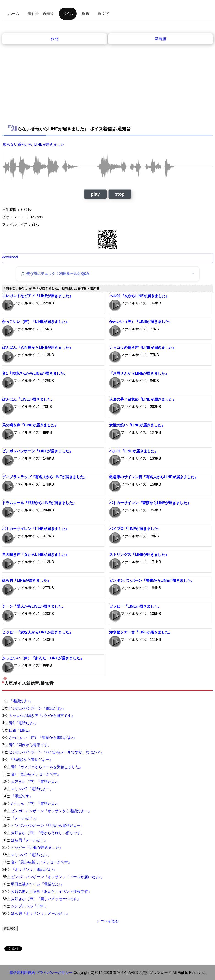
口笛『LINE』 (20, 730)
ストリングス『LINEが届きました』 (139, 555)
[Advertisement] (108, 79)
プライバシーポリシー (54, 973)
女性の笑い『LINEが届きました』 (137, 425)
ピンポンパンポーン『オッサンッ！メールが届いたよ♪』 (58, 877)
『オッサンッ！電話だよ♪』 (34, 869)
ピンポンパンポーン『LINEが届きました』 (37, 451)
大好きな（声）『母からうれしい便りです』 (48, 833)
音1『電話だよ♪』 (24, 723)
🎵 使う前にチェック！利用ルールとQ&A (55, 274)
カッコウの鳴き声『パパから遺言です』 (42, 716)
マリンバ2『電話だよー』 (32, 789)
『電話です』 (22, 796)
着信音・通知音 (41, 14)
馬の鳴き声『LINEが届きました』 (30, 425)
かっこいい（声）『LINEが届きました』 (35, 322)
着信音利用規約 (22, 973)
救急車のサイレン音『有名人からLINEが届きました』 (154, 477)
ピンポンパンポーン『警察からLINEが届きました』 (152, 580)
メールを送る (108, 921)
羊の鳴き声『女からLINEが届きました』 (35, 555)
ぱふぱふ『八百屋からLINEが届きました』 (37, 348)
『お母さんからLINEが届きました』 (139, 373)
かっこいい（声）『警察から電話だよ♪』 (43, 738)
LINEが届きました (49, 144)
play (95, 194)
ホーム (14, 14)
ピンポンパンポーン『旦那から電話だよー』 (48, 826)
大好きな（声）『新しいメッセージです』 (46, 899)
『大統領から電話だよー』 (31, 760)
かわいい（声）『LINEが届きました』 (141, 322)
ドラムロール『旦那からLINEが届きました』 (39, 503)
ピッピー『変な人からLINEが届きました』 (37, 632)
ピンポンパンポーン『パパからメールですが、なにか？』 (57, 752)
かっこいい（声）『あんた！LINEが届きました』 (43, 658)
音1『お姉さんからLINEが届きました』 (35, 373)
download (10, 257)
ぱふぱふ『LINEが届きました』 (28, 399)
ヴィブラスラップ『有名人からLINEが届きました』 (45, 477)
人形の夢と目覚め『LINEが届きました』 (143, 399)
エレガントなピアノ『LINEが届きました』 (37, 296)
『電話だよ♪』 (21, 701)
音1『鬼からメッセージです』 (36, 774)
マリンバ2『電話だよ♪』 (31, 855)
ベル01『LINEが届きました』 (134, 451)
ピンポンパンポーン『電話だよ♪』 (37, 708)
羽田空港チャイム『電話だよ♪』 (38, 884)
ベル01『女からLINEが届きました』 (139, 296)
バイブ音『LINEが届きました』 (135, 529)
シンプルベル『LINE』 (30, 906)
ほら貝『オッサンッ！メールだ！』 (40, 913)
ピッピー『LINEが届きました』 (135, 606)
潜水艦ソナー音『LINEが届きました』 (141, 632)
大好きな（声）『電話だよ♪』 (36, 782)
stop (120, 194)
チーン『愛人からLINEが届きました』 (34, 606)
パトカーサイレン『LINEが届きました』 (35, 529)
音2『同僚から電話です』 (30, 745)
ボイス (68, 14)
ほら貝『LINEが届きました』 (26, 580)
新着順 (161, 39)
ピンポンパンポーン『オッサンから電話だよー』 (51, 811)
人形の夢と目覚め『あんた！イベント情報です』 (51, 891)
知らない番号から (18, 144)
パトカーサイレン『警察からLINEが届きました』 (150, 503)
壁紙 (86, 14)
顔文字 (103, 14)
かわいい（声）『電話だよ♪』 (36, 804)
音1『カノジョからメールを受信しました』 (47, 767)
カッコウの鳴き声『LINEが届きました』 (143, 348)
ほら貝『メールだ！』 (29, 840)
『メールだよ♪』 (25, 818)
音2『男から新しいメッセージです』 (41, 862)
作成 (54, 39)
